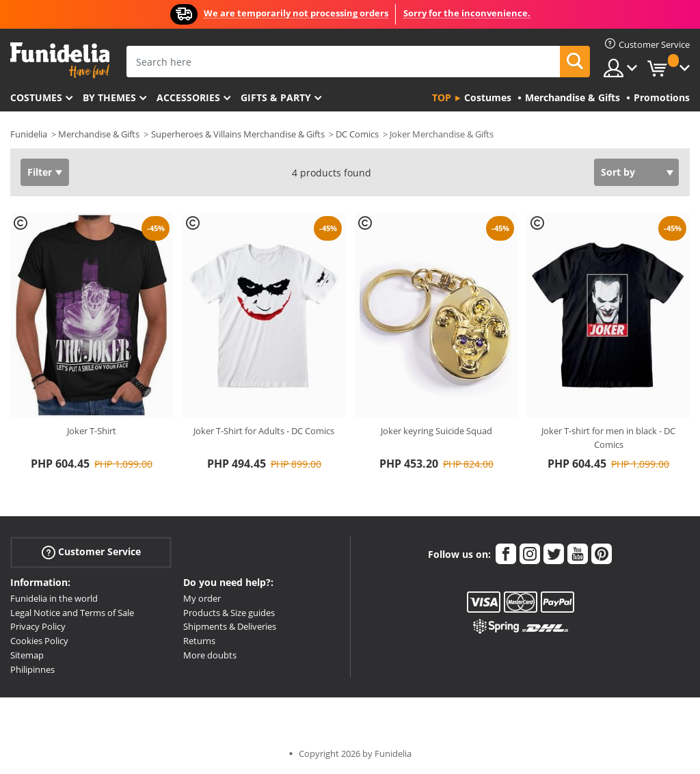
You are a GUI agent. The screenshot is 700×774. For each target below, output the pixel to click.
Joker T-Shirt (92, 431)
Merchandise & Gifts (99, 134)
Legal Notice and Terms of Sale (72, 613)
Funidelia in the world (54, 598)
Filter (40, 172)
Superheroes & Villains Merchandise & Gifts (238, 134)
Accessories (188, 97)
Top (442, 97)
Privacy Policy (38, 626)
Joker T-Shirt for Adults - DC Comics (264, 431)
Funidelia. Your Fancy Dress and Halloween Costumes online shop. (60, 61)
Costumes (36, 97)
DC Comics (357, 134)
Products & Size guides (229, 613)
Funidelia (29, 134)
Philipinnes (32, 669)
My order (202, 598)
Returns (199, 641)
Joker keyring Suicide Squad (436, 431)
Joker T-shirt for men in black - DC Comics (608, 438)
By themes (109, 97)
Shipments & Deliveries (230, 626)
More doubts (210, 655)
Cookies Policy (39, 641)
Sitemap (27, 655)
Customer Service (91, 552)
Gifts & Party (276, 97)
